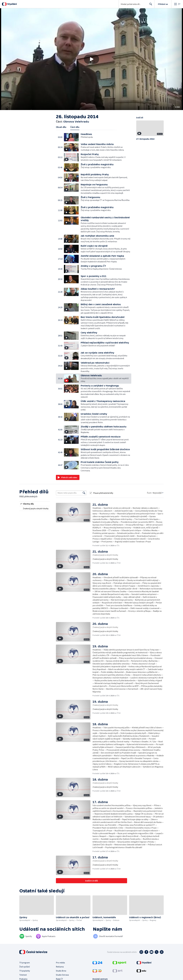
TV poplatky (25, 971)
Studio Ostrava (62, 975)
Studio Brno (61, 971)
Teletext (23, 975)
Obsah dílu (61, 127)
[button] (91, 59)
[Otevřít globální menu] (177, 4)
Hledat (150, 5)
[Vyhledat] (84, 493)
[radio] (35, 504)
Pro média (60, 963)
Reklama (60, 967)
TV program (25, 963)
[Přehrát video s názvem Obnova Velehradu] (91, 59)
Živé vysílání (25, 967)
